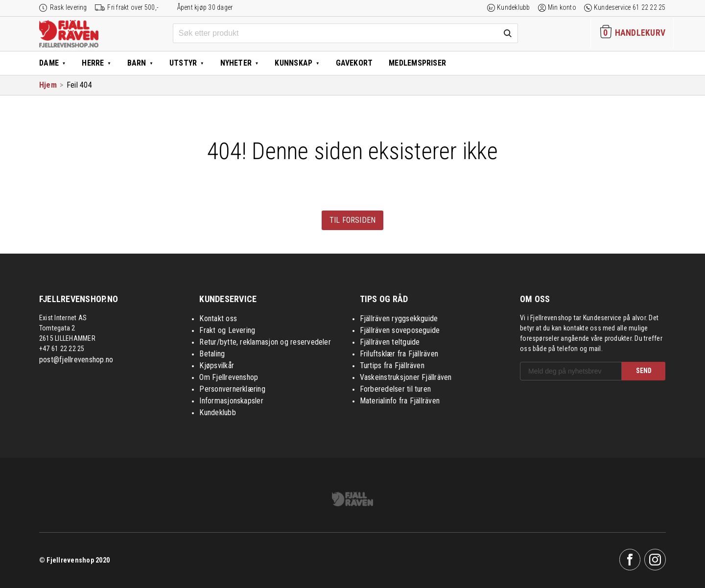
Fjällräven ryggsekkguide (399, 318)
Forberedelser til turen (396, 389)
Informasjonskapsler (231, 401)
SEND (644, 371)
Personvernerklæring (232, 389)
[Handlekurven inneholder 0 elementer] (632, 33)
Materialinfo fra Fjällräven (400, 401)
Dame (49, 63)
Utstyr (183, 63)
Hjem (48, 85)
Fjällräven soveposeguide (400, 330)
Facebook (630, 560)
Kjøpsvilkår (217, 365)
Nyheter (236, 63)
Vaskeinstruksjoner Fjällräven (406, 377)
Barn (137, 63)
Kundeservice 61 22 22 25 (630, 7)
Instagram (655, 560)
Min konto (562, 7)
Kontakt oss (218, 318)
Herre (93, 63)
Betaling (212, 354)
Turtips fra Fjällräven (392, 365)
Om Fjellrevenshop (229, 377)
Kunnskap (294, 63)
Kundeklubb (513, 7)
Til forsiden (353, 220)
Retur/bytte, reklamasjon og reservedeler (265, 342)
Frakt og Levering (227, 330)
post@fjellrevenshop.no (76, 360)
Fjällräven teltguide (390, 342)
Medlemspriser (417, 63)
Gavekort (354, 63)
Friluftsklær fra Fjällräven (399, 354)
